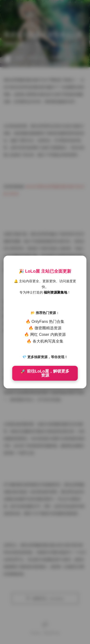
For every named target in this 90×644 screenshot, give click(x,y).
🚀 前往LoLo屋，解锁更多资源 (45, 373)
